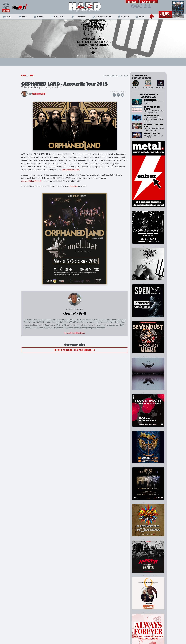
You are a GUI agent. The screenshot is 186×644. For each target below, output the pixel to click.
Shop (140, 17)
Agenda (38, 17)
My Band (123, 17)
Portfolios (57, 17)
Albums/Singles (102, 17)
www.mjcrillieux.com (71, 166)
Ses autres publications (75, 329)
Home (7, 17)
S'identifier (149, 2)
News (22, 17)
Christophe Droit (39, 90)
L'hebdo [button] (165, 14)
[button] (133, 2)
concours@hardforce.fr (31, 177)
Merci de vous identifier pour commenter (75, 346)
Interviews (79, 17)
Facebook (74, 182)
